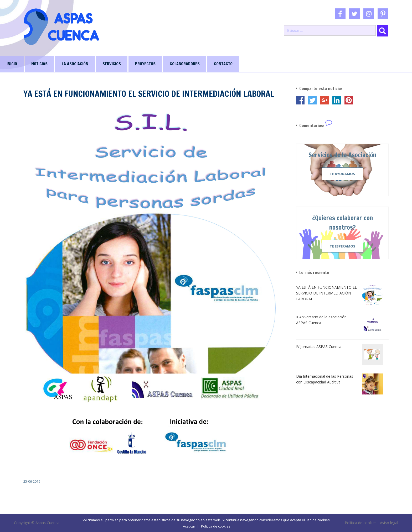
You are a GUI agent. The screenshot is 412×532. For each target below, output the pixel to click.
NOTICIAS (39, 64)
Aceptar (189, 526)
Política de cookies (216, 526)
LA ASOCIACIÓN (75, 64)
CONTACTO (223, 64)
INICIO (12, 64)
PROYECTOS (145, 64)
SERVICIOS (112, 64)
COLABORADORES (185, 64)
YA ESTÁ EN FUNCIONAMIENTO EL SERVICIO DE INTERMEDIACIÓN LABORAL (326, 293)
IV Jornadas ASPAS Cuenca (319, 347)
